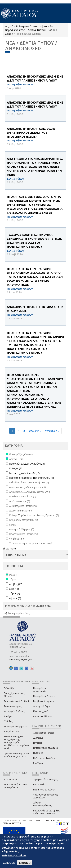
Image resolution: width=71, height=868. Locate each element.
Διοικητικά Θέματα (43, 706)
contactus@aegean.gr (21, 659)
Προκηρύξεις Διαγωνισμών (40, 690)
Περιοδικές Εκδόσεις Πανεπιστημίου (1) (32, 478)
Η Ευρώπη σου (11, 732)
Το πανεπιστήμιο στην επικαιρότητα (15, 786)
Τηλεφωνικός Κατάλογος (45, 779)
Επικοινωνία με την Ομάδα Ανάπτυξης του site (46, 812)
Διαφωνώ (25, 863)
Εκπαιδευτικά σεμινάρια (45, 748)
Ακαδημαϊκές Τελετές (44, 733)
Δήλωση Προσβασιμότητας (43, 804)
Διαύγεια (9, 716)
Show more (9, 549)
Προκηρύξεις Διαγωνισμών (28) (27, 464)
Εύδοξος (8, 721)
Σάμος (9, 34)
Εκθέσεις (38, 743)
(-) (6, 613)
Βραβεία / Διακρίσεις (44, 701)
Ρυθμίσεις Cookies (14, 856)
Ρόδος (52, 30)
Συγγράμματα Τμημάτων (16, 727)
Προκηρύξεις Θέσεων (44, 696)
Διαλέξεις (38, 738)
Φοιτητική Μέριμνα (43, 716)
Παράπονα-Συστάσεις (44, 790)
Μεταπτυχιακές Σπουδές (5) (25, 473)
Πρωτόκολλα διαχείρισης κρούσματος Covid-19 (17, 755)
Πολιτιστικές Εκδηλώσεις (45, 758)
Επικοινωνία (39, 784)
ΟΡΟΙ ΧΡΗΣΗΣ (35, 821)
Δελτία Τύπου (36, 30)
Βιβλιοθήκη (10, 688)
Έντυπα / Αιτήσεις (13, 706)
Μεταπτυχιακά (41, 711)
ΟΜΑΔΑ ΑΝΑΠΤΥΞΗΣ (12, 823)
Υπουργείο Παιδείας (14, 711)
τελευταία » (52, 431)
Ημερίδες (38, 753)
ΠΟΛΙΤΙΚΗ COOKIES (54, 821)
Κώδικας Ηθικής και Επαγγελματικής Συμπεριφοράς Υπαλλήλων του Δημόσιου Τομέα (17, 743)
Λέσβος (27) (16, 584)
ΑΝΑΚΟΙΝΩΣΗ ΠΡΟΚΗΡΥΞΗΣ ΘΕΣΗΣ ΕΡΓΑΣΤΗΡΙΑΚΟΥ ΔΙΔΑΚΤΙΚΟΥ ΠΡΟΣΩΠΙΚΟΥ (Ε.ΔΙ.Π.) (31, 133)
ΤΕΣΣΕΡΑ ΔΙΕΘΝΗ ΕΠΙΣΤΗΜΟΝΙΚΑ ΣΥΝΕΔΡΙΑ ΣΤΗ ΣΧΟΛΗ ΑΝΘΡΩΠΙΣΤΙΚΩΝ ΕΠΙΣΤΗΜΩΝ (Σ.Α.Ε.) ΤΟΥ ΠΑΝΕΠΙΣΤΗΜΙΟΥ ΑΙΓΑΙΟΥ (35, 241)
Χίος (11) (14, 589)
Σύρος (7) (15, 593)
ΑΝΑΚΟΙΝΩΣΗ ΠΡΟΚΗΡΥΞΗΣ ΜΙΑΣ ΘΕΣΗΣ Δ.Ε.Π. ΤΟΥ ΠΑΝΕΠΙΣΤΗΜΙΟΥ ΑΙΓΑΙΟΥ (35, 79)
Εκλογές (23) (16, 468)
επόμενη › (35, 431)
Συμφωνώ (9, 863)
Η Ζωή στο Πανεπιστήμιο (31, 26)
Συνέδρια (38, 763)
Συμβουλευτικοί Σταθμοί (16, 701)
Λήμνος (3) (15, 598)
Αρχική (9, 26)
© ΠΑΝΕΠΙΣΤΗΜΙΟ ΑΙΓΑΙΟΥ (14, 821)
